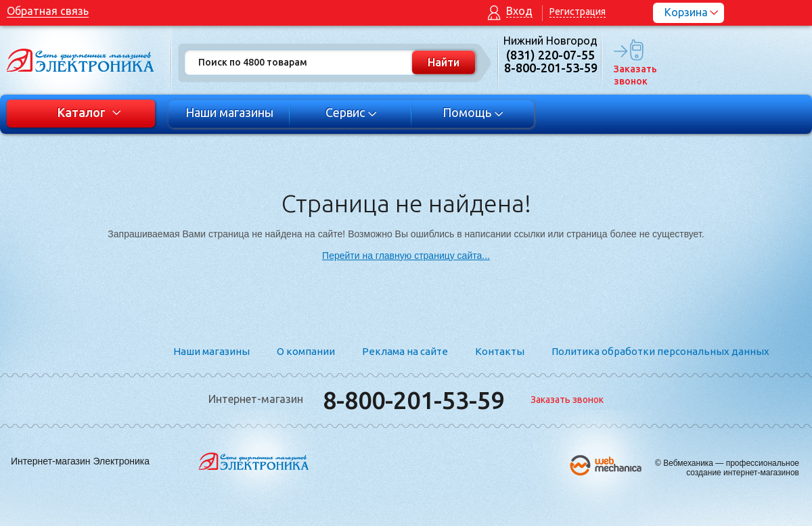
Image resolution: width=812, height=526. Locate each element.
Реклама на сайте (405, 351)
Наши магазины (229, 112)
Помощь (473, 112)
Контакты (500, 351)
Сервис (352, 112)
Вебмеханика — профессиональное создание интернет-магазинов (731, 468)
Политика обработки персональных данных (660, 351)
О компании (306, 351)
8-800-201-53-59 (413, 400)
